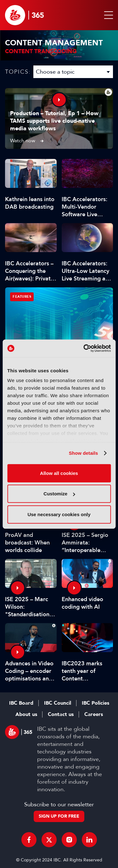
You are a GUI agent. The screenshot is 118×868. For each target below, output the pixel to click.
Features (22, 297)
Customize (59, 494)
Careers (94, 714)
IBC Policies (96, 703)
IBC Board (21, 703)
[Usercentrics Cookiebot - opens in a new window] (84, 348)
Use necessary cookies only (59, 514)
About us (26, 714)
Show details (84, 453)
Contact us (61, 714)
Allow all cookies (59, 473)
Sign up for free (59, 816)
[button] (107, 15)
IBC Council (58, 703)
